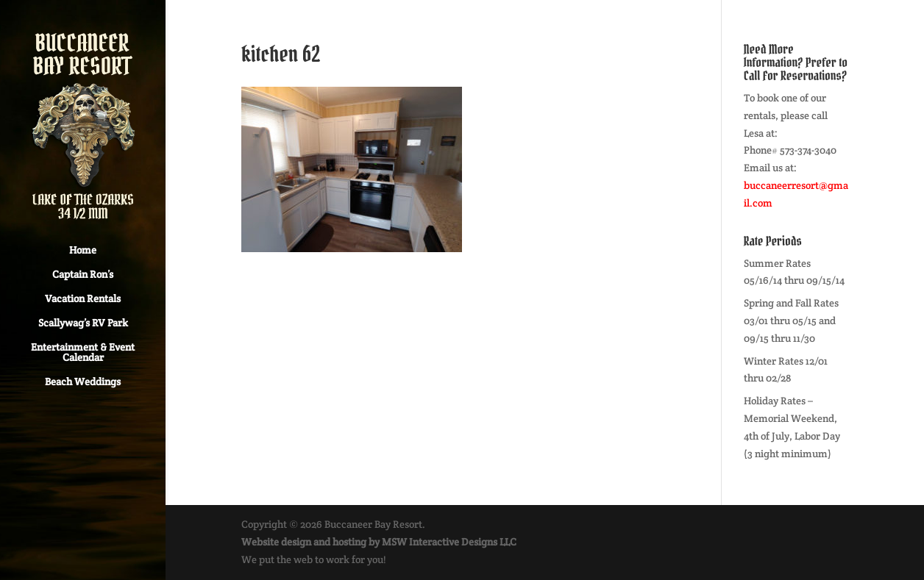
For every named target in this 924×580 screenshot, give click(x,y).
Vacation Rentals (83, 299)
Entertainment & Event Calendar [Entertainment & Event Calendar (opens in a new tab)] (83, 353)
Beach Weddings (83, 382)
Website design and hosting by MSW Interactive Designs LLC (379, 542)
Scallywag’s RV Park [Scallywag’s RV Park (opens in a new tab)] (83, 323)
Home (83, 251)
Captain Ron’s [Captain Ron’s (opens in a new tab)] (83, 275)
